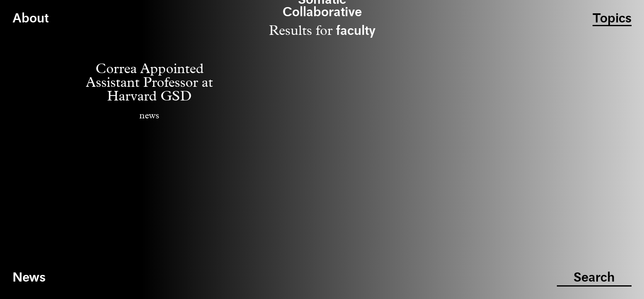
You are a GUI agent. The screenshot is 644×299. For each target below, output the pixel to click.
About (30, 19)
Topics (612, 19)
